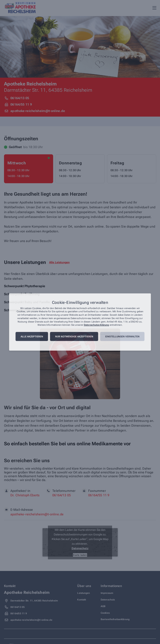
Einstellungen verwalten (122, 337)
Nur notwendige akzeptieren (74, 337)
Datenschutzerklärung (96, 325)
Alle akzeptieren (32, 337)
